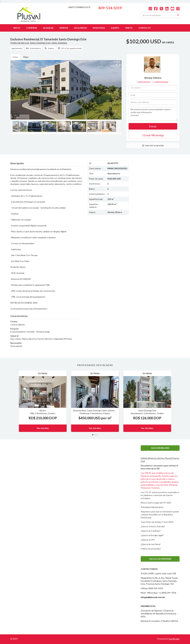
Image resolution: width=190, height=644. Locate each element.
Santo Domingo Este (40, 43)
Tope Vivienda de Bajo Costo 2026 (157, 522)
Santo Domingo (59, 43)
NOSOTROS (99, 28)
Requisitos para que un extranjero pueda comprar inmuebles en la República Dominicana (160, 515)
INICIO (17, 28)
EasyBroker (174, 639)
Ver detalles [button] (43, 428)
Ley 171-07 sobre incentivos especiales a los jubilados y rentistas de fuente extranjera (160, 495)
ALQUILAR (48, 28)
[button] (15, 401)
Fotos (16, 57)
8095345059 (144, 82)
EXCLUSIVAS (80, 28)
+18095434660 (161, 82)
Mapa (26, 57)
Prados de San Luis (20, 43)
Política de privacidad (151, 549)
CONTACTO (145, 28)
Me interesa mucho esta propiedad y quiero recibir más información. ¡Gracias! (153, 114)
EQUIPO (115, 28)
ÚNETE (129, 28)
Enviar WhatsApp (153, 135)
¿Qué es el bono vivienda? (153, 526)
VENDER (64, 28)
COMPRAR (32, 28)
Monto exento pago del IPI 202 (155, 503)
